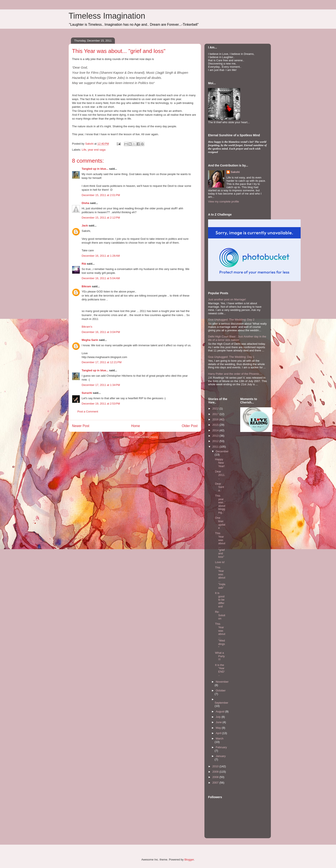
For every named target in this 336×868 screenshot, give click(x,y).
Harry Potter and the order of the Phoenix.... (235, 374)
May (219, 728)
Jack (85, 226)
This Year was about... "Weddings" (220, 636)
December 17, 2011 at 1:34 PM (101, 385)
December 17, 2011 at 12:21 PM (102, 362)
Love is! (220, 562)
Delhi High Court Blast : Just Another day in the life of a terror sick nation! (237, 338)
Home (136, 426)
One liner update (220, 523)
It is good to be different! (220, 600)
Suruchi (87, 393)
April (219, 733)
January (221, 756)
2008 (216, 777)
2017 (216, 414)
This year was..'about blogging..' (220, 504)
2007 (216, 783)
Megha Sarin (90, 340)
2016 (216, 419)
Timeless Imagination (107, 16)
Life (84, 150)
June (219, 722)
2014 (216, 430)
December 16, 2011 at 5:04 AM (101, 278)
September (222, 703)
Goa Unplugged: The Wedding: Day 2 (231, 320)
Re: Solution (220, 615)
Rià (84, 264)
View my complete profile (223, 202)
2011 (216, 447)
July (219, 717)
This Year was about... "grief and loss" (220, 545)
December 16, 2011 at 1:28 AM (101, 256)
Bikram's (87, 327)
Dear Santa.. (219, 487)
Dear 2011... (220, 475)
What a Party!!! (220, 656)
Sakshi (235, 172)
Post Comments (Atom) (143, 437)
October (221, 690)
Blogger (189, 860)
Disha (85, 203)
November (222, 682)
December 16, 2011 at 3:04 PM (101, 332)
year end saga (97, 150)
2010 (216, 766)
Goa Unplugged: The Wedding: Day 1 (231, 357)
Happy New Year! (220, 463)
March (220, 738)
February (221, 747)
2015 (216, 425)
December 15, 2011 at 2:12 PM (101, 218)
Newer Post (81, 426)
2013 (216, 436)
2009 (216, 772)
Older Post (190, 426)
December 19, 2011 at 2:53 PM (101, 404)
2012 (216, 441)
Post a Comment (88, 412)
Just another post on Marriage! (227, 299)
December (222, 451)
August (220, 711)
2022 (216, 409)
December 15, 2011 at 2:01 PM (101, 195)
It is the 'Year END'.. (220, 670)
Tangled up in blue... (95, 169)
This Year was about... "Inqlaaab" (220, 578)
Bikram (86, 286)
